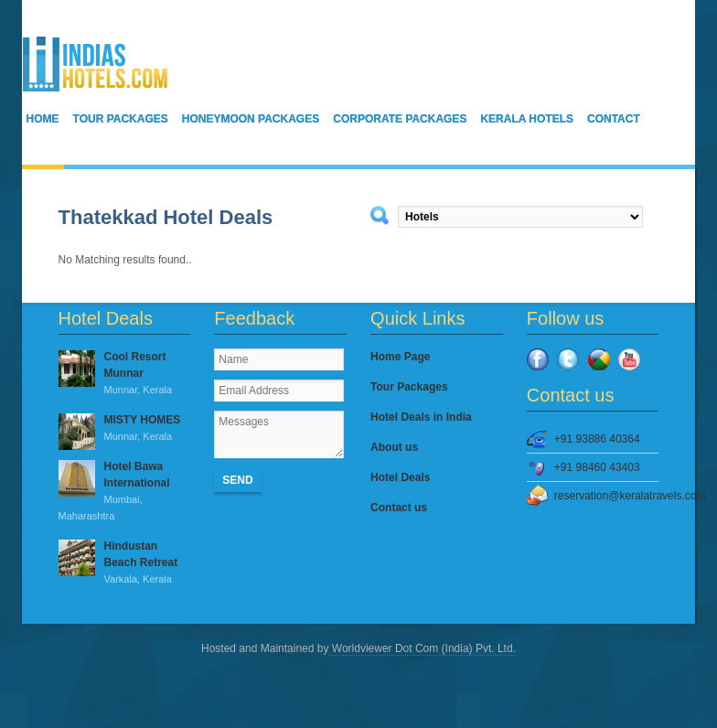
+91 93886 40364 (597, 439)
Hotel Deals (400, 477)
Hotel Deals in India (421, 417)
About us (394, 447)
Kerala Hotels (527, 119)
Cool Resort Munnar (125, 374)
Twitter (568, 359)
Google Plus (599, 359)
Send (237, 480)
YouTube (629, 359)
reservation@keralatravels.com (607, 496)
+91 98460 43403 (597, 467)
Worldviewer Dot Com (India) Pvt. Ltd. (422, 648)
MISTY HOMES (125, 429)
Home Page (400, 357)
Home (43, 119)
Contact (614, 119)
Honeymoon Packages (251, 119)
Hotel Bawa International (125, 492)
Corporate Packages (400, 119)
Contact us (399, 508)
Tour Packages (121, 119)
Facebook (538, 359)
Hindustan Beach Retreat (125, 563)
